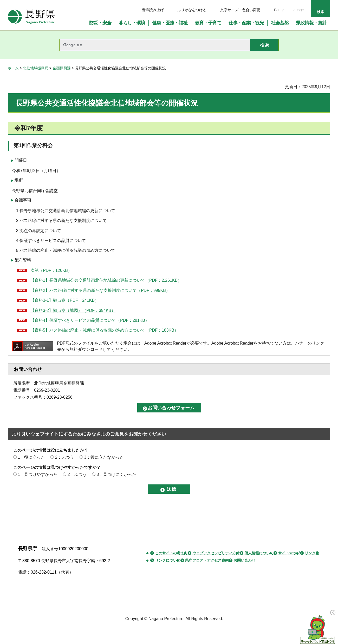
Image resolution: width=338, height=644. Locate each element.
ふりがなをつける (192, 10)
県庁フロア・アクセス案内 (207, 560)
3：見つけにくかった (116, 474)
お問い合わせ (244, 560)
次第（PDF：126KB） (51, 270)
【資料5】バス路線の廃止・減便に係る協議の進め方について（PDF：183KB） (104, 330)
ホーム (13, 68)
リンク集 (312, 553)
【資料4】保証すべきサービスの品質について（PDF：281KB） (90, 320)
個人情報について (259, 553)
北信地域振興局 (36, 68)
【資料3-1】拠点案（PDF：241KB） (65, 300)
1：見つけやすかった (38, 474)
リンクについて (168, 560)
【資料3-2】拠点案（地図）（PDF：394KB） (73, 310)
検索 (321, 12)
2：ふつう (65, 457)
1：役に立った (31, 457)
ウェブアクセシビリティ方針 (216, 553)
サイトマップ (289, 553)
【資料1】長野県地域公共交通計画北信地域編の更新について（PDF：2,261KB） (106, 280)
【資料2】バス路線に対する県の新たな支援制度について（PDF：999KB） (100, 290)
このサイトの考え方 (171, 553)
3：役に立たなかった (104, 457)
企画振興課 (62, 68)
